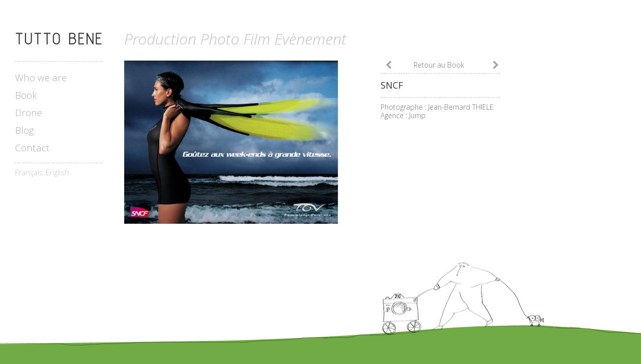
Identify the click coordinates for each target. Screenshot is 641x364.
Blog (25, 130)
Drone (29, 113)
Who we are (41, 78)
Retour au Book (439, 65)
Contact (32, 148)
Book (26, 95)
